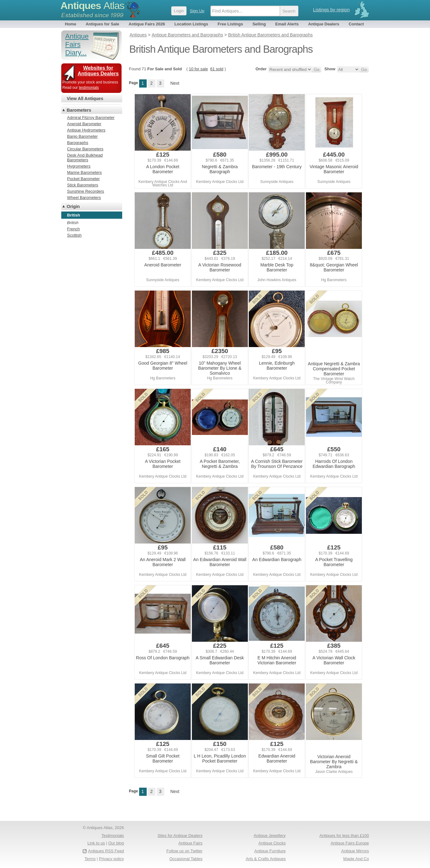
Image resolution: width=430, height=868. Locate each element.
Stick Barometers (83, 185)
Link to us (96, 843)
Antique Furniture (270, 851)
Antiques (93, 6)
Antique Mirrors (355, 851)
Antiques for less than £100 (344, 836)
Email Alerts (287, 24)
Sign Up (197, 11)
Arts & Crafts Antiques (266, 859)
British (73, 223)
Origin (73, 206)
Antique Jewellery (270, 836)
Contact (356, 24)
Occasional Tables (186, 859)
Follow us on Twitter (185, 851)
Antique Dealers (324, 24)
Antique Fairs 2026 (147, 24)
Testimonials (113, 836)
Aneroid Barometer (84, 124)
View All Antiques (85, 99)
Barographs (78, 143)
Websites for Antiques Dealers (98, 71)
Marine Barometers (85, 172)
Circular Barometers (85, 149)
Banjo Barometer (83, 136)
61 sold (217, 69)
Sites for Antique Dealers (180, 836)
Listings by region (332, 10)
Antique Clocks (272, 843)
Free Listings (230, 24)
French (73, 229)
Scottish (74, 235)
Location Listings (191, 24)
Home (71, 24)
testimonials (89, 88)
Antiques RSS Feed (106, 851)
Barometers (79, 110)
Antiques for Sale (103, 24)
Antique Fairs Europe (350, 843)
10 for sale (198, 69)
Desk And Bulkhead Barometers (85, 158)
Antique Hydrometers (86, 130)
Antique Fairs (191, 843)
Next (175, 83)
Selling (259, 24)
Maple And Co (356, 859)
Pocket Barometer (84, 179)
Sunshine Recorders (86, 191)
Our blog (116, 843)
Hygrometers (79, 166)
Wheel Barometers (84, 198)
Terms (90, 859)
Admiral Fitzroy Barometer (91, 118)
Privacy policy (111, 859)
